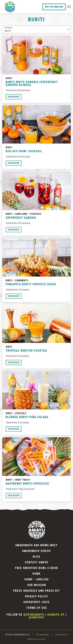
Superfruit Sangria (21, 218)
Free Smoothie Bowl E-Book (37, 568)
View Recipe (14, 97)
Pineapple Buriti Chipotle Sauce (31, 284)
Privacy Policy (37, 596)
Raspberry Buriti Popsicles (27, 484)
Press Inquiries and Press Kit (36, 591)
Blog (37, 557)
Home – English (37, 579)
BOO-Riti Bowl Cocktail (24, 151)
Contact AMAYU (36, 562)
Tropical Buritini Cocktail (27, 351)
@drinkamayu (34, 615)
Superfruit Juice (36, 602)
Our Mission (37, 585)
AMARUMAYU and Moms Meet (36, 545)
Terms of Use (37, 608)
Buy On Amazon (54, 7)
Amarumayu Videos (36, 551)
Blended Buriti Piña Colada (27, 417)
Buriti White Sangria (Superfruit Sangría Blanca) (32, 83)
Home (36, 574)
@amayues (37, 617)
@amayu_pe (56, 615)
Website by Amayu (36, 639)
